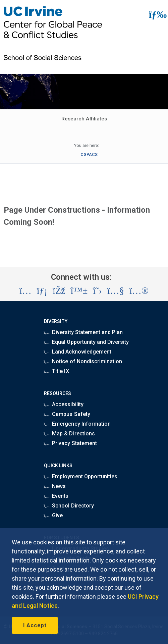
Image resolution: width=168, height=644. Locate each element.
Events (56, 496)
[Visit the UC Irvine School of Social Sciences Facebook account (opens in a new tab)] (59, 291)
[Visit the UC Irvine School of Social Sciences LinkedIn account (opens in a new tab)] (42, 291)
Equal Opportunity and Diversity (87, 342)
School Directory (69, 506)
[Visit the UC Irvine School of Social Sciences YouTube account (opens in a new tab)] (116, 291)
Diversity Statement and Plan (83, 332)
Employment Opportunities (81, 476)
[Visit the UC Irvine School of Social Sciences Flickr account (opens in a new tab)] (139, 291)
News (55, 486)
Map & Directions (69, 434)
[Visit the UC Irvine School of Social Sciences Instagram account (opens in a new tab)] (25, 291)
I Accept (35, 625)
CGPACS (89, 154)
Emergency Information (77, 424)
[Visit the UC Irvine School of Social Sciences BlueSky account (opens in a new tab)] (79, 291)
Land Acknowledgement (78, 352)
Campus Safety (67, 414)
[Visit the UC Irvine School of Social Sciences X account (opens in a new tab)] (97, 291)
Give (53, 515)
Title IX (57, 371)
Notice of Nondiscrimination (83, 361)
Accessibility (64, 404)
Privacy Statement (70, 443)
